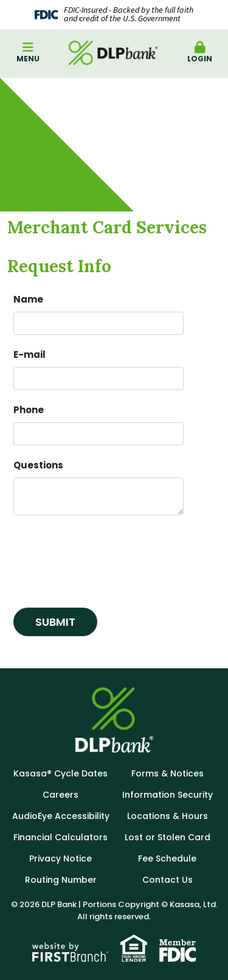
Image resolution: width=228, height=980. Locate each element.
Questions (38, 465)
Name (28, 299)
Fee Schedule (167, 858)
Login (200, 53)
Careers (60, 795)
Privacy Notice (60, 858)
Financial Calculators (60, 837)
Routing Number (61, 880)
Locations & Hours (168, 816)
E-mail (29, 355)
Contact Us (168, 880)
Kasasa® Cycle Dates (60, 773)
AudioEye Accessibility (61, 816)
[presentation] (106, 557)
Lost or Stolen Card (168, 837)
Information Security (168, 795)
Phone (29, 410)
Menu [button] (28, 53)
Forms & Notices (168, 773)
